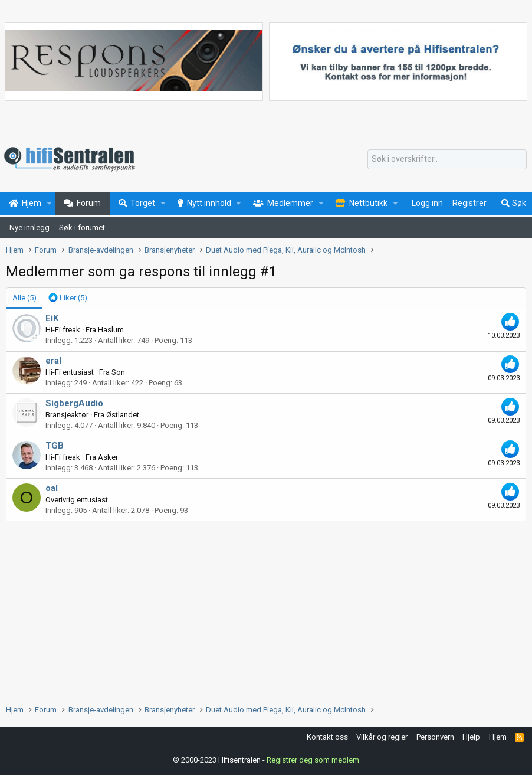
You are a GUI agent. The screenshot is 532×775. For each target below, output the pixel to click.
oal (52, 488)
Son (118, 372)
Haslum (111, 330)
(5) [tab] (24, 298)
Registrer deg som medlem (313, 760)
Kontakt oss (327, 737)
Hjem (498, 737)
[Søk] (447, 159)
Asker (108, 457)
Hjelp (471, 737)
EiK (52, 318)
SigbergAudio (74, 403)
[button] (49, 204)
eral (53, 361)
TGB (55, 446)
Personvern (435, 737)
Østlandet (123, 415)
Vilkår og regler (382, 737)
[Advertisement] (266, 610)
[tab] (68, 298)
